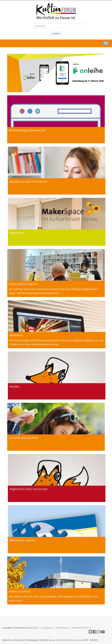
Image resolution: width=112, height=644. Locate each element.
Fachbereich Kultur (80, 628)
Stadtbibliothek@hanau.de (69, 640)
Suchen (56, 33)
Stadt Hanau (62, 628)
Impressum (48, 628)
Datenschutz (33, 628)
